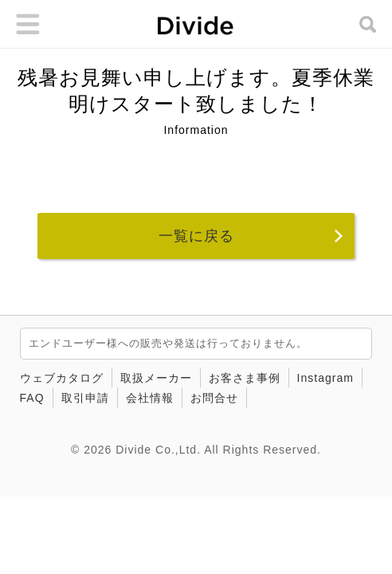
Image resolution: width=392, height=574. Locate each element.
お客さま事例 (245, 378)
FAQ (32, 398)
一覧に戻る (196, 236)
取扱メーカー (156, 378)
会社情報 (150, 398)
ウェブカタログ (62, 378)
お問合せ (214, 398)
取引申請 (85, 398)
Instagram (325, 378)
